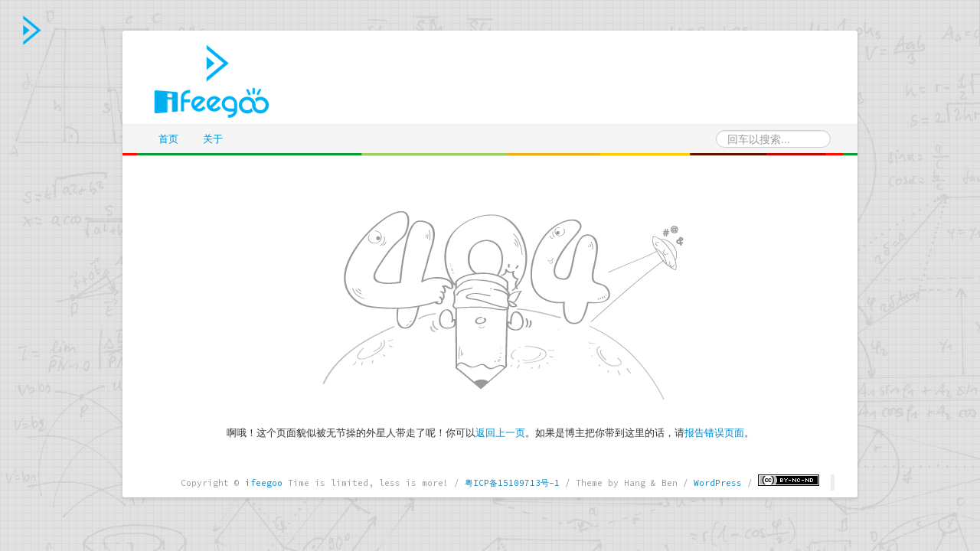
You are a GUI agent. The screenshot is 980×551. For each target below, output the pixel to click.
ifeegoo (264, 483)
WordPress (718, 483)
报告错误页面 (714, 433)
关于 (213, 139)
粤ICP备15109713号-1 (512, 483)
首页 (168, 139)
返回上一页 (500, 433)
